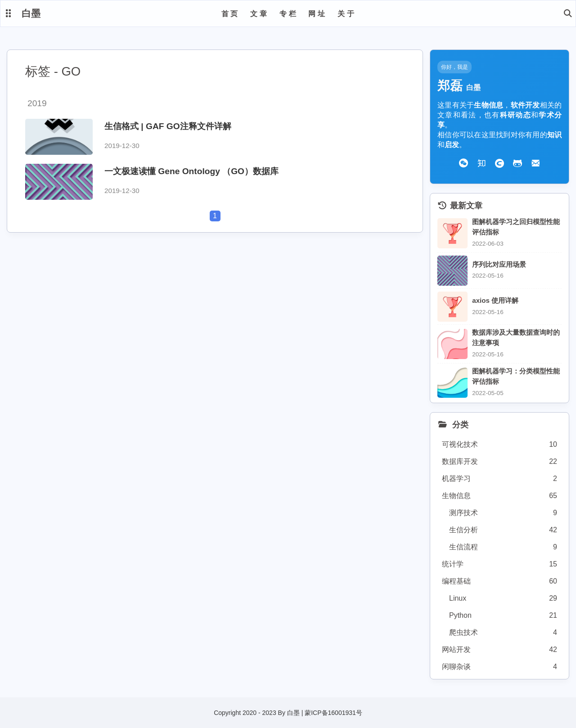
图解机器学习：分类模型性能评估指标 (516, 376)
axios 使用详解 (495, 300)
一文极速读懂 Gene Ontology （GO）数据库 (191, 171)
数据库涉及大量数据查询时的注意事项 (516, 337)
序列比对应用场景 (499, 264)
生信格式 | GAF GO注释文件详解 (168, 126)
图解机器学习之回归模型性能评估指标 (516, 227)
